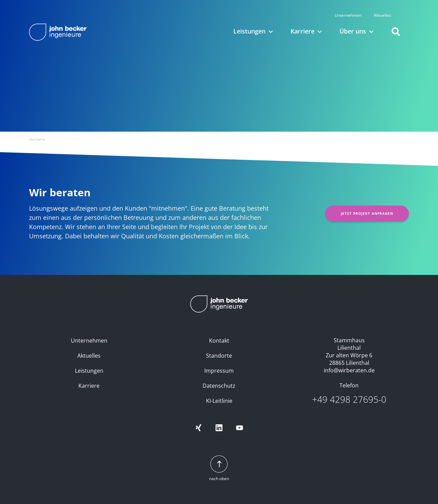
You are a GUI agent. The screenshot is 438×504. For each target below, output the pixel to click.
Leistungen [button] (249, 24)
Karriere (89, 386)
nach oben (219, 469)
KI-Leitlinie (219, 401)
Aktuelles (392, 8)
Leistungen (89, 371)
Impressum (219, 371)
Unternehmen (357, 8)
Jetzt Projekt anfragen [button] (367, 213)
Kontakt (219, 341)
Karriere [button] (302, 24)
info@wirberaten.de (349, 370)
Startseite (37, 139)
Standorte (219, 356)
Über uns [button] (353, 24)
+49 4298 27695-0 (349, 400)
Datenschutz (219, 386)
